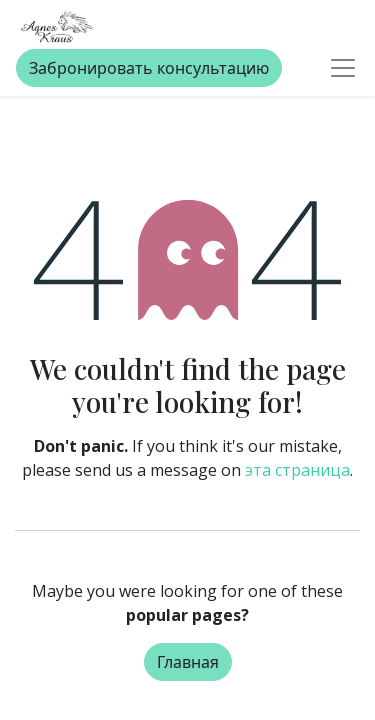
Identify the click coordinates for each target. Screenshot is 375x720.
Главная (188, 662)
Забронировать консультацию (149, 68)
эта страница (297, 470)
